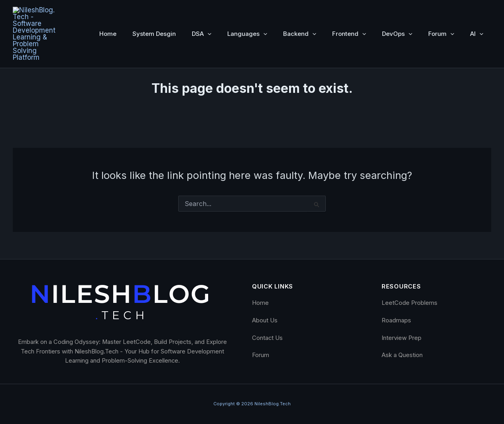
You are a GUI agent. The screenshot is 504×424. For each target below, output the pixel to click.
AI (477, 12)
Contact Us (267, 338)
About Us (265, 320)
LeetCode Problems (409, 303)
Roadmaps (396, 320)
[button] (208, 12)
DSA (202, 12)
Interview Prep (402, 338)
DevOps (397, 12)
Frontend (349, 12)
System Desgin (154, 12)
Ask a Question (402, 355)
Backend (300, 12)
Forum (441, 12)
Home (108, 12)
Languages (247, 12)
